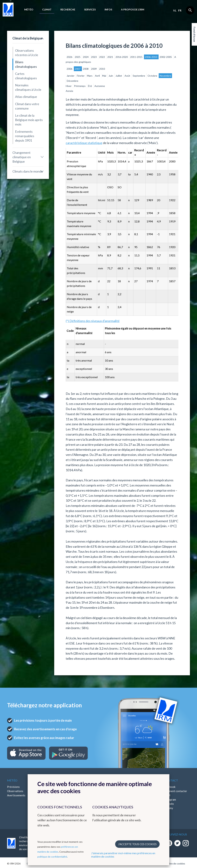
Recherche (68, 9)
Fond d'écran (194, 34)
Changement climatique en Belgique (22, 157)
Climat (47, 9)
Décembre (73, 81)
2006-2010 (151, 57)
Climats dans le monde (28, 171)
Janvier (71, 76)
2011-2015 (137, 57)
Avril (98, 76)
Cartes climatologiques (26, 76)
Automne (100, 86)
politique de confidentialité (52, 857)
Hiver (69, 86)
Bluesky (168, 808)
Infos (108, 9)
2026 (70, 57)
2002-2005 (166, 57)
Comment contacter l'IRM (175, 793)
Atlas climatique (26, 97)
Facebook (170, 787)
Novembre (165, 76)
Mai (104, 76)
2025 (78, 57)
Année (69, 91)
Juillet (119, 76)
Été (90, 86)
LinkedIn (169, 804)
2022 (102, 57)
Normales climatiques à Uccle (28, 87)
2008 (86, 69)
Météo (29, 9)
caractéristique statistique (84, 143)
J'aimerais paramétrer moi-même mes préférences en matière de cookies (123, 855)
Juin (111, 76)
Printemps (80, 86)
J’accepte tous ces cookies (137, 844)
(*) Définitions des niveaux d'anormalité (93, 321)
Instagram (170, 800)
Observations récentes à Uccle (27, 53)
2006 (70, 69)
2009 (94, 69)
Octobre (153, 76)
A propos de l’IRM (133, 9)
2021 (110, 57)
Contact (171, 780)
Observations (15, 791)
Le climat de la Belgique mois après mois (29, 120)
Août (128, 76)
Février (81, 76)
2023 (94, 57)
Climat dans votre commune (27, 106)
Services (90, 9)
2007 (78, 69)
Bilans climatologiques (26, 64)
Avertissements (16, 795)
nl (175, 10)
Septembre (139, 76)
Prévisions (13, 787)
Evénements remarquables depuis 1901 (25, 136)
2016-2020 (122, 57)
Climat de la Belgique (27, 38)
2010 (102, 69)
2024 (86, 57)
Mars (90, 76)
